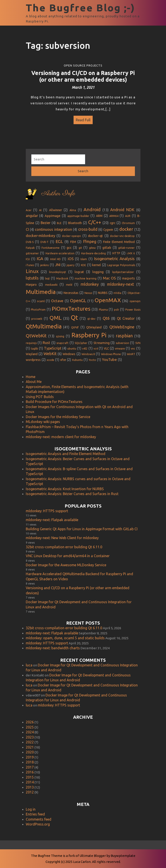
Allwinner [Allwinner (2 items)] (56, 208)
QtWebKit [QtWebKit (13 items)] (36, 334)
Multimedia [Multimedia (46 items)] (41, 290)
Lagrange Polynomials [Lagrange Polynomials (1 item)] (121, 263)
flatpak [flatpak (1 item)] (30, 246)
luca (29, 663)
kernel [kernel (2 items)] (97, 263)
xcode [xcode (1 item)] (50, 358)
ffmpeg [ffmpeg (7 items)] (90, 240)
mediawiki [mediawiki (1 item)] (51, 283)
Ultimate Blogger (93, 856)
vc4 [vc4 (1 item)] (96, 347)
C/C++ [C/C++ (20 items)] (95, 220)
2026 (30, 720)
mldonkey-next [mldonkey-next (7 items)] (121, 283)
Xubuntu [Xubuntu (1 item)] (77, 358)
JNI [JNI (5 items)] (58, 263)
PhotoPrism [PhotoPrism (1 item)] (38, 308)
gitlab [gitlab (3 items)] (107, 246)
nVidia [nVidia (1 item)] (117, 291)
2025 (30, 725)
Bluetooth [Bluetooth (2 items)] (75, 221)
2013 (30, 785)
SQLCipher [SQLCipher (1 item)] (81, 341)
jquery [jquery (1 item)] (71, 263)
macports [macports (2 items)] (129, 277)
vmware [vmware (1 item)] (120, 347)
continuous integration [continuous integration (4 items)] (53, 228)
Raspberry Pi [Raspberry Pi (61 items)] (89, 334)
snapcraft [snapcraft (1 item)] (62, 341)
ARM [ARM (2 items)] (99, 214)
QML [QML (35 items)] (56, 316)
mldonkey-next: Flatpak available (52, 518)
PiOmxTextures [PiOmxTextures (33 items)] (71, 307)
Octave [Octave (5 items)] (57, 299)
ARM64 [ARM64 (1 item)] (114, 214)
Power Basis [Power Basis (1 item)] (133, 308)
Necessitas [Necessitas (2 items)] (71, 291)
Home (31, 375)
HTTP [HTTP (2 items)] (116, 251)
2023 (30, 735)
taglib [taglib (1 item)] (34, 347)
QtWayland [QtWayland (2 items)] (94, 326)
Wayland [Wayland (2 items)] (32, 352)
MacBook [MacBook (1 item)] (62, 277)
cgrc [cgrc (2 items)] (113, 221)
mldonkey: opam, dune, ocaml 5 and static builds (65, 636)
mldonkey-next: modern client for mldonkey (61, 435)
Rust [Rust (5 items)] (46, 341)
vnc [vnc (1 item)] (133, 347)
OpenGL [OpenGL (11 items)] (78, 299)
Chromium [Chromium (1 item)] (128, 221)
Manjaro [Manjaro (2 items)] (31, 283)
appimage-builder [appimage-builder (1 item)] (78, 214)
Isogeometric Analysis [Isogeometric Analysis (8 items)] (114, 257)
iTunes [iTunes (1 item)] (30, 263)
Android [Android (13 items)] (92, 208)
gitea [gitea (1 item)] (92, 246)
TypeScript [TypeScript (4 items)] (53, 346)
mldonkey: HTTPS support (47, 509)
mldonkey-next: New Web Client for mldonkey (62, 536)
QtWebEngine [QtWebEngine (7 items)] (122, 325)
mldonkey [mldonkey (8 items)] (90, 283)
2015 (30, 775)
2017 (30, 765)
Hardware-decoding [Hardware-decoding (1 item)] (93, 252)
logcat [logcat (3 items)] (79, 270)
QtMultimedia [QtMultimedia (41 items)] (44, 325)
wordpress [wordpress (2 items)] (33, 358)
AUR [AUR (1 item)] (128, 214)
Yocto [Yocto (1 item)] (92, 358)
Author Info (58, 192)
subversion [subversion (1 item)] (122, 341)
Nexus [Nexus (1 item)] (88, 291)
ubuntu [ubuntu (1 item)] (72, 347)
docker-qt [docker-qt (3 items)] (95, 234)
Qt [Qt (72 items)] (74, 316)
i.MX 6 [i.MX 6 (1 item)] (131, 252)
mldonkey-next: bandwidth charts (53, 646)
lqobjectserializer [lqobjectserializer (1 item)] (123, 270)
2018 (30, 761)
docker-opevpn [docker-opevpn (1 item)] (71, 234)
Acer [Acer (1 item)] (29, 208)
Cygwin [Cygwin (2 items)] (108, 228)
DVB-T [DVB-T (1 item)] (44, 240)
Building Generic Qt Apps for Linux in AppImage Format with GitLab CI (82, 527)
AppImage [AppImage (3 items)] (53, 214)
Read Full (82, 119)
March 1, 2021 (83, 87)
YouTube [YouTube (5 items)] (109, 358)
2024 (30, 730)
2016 (30, 771)
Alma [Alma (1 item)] (73, 208)
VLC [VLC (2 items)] (106, 347)
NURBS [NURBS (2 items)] (103, 291)
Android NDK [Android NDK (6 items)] (122, 208)
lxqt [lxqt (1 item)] (47, 277)
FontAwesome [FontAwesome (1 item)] (51, 246)
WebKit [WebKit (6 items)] (50, 352)
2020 (30, 751)
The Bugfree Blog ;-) (80, 8)
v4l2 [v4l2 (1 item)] (85, 347)
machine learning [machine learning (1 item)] (86, 277)
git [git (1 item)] (80, 246)
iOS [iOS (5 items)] (71, 257)
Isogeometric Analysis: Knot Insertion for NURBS (65, 487)
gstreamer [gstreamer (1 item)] (32, 252)
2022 (30, 741)
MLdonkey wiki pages (43, 420)
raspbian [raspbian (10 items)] (124, 334)
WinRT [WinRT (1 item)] (131, 352)
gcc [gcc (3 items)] (69, 246)
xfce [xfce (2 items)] (63, 358)
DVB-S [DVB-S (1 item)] (30, 240)
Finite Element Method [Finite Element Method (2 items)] (119, 240)
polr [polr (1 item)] (117, 308)
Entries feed (35, 813)
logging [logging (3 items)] (98, 270)
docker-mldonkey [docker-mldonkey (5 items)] (40, 234)
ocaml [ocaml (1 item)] (41, 300)
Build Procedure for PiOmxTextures (54, 400)
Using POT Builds (40, 395)
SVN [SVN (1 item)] (138, 341)
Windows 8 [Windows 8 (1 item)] (88, 352)
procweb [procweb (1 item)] (37, 317)
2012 (30, 791)
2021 (30, 745)
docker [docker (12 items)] (126, 228)
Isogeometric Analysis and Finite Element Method (66, 452)
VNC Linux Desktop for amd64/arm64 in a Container (68, 554)
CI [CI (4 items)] (27, 228)
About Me (34, 380)
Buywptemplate (123, 856)
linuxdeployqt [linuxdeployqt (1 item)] (58, 270)
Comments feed (39, 817)
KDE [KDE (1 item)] (83, 263)
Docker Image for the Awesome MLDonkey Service (66, 563)
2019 (30, 755)
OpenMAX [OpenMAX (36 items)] (108, 299)
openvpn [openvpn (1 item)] (135, 300)
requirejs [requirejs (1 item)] (31, 341)
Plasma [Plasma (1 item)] (103, 308)
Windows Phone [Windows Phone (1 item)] (111, 352)
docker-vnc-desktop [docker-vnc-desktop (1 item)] (122, 234)
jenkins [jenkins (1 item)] (44, 263)
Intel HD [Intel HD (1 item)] (55, 257)
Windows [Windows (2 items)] (69, 352)
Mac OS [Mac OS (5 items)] (109, 276)
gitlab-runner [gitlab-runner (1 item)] (126, 246)
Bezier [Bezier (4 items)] (46, 221)
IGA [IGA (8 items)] (40, 257)
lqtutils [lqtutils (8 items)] (32, 276)
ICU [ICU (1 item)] (28, 257)
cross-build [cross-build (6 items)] (88, 228)
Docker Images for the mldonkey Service (58, 415)
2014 (30, 781)
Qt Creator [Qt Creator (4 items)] (126, 317)
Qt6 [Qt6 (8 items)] (106, 317)
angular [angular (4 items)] (32, 214)
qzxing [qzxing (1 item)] (60, 335)
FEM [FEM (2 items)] (73, 240)
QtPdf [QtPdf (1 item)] (75, 326)
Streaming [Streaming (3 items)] (102, 341)
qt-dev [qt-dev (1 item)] (91, 317)
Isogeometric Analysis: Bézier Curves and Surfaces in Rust (72, 492)
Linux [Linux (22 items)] (32, 270)
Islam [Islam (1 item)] (84, 257)
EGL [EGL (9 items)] (59, 240)
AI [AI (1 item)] (40, 208)
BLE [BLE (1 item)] (59, 221)
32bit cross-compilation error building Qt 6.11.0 (64, 545)
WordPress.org (38, 823)
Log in (31, 807)
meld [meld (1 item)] (69, 283)
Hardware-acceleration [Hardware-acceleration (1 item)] (60, 252)
